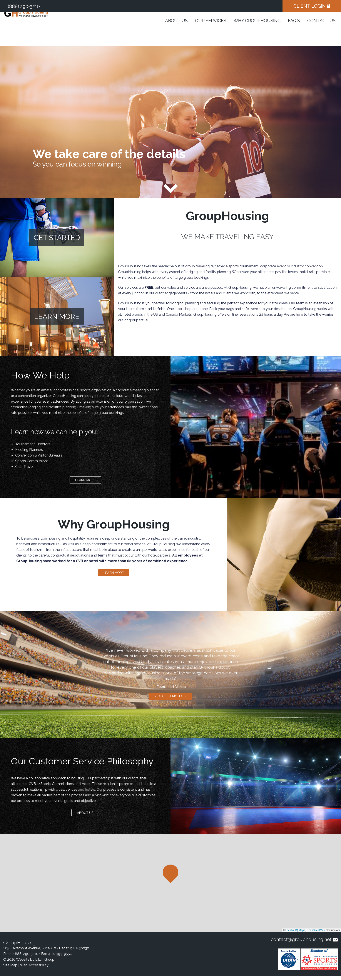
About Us (176, 30)
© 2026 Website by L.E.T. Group (29, 963)
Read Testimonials (170, 699)
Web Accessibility (34, 969)
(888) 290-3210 (24, 6)
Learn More (85, 481)
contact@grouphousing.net (301, 943)
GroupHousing (40, 28)
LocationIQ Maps (295, 934)
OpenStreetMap (316, 934)
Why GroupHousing (257, 30)
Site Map (10, 969)
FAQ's (294, 30)
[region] (170, 887)
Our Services (211, 30)
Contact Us (321, 30)
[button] (170, 878)
